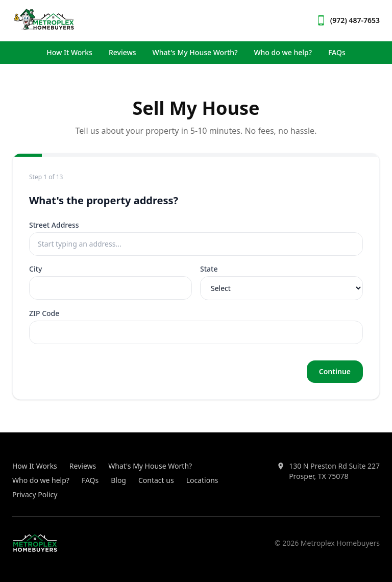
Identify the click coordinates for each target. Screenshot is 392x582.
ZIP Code (44, 313)
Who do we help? (283, 52)
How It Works (69, 52)
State (209, 269)
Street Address (54, 225)
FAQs (337, 52)
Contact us (156, 480)
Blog (118, 480)
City (35, 269)
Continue (335, 371)
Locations (202, 480)
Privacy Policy (35, 494)
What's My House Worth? (195, 52)
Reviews (122, 52)
